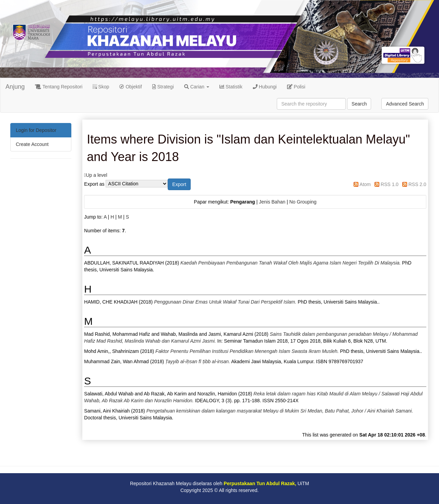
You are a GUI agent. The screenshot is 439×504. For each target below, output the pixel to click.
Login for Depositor (36, 130)
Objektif (130, 87)
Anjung (15, 87)
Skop (101, 87)
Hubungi (265, 87)
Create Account (32, 144)
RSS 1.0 (390, 184)
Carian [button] (197, 87)
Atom (365, 184)
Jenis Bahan (272, 202)
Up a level (96, 175)
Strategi (163, 87)
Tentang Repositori (59, 87)
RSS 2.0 (417, 184)
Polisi (296, 87)
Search (359, 104)
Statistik (231, 87)
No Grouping (303, 202)
